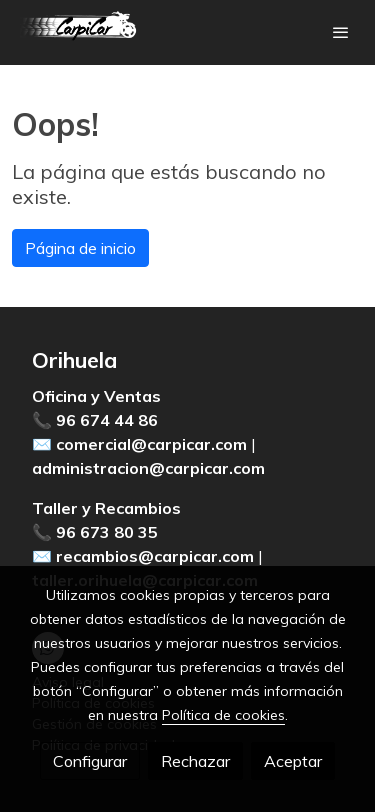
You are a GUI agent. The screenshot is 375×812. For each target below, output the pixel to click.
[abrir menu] (341, 32)
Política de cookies (223, 715)
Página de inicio (80, 248)
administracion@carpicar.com (148, 468)
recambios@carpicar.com (155, 556)
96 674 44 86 (107, 420)
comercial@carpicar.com (151, 444)
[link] (80, 32)
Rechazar (195, 761)
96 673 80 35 (107, 532)
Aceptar (293, 761)
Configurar (90, 761)
